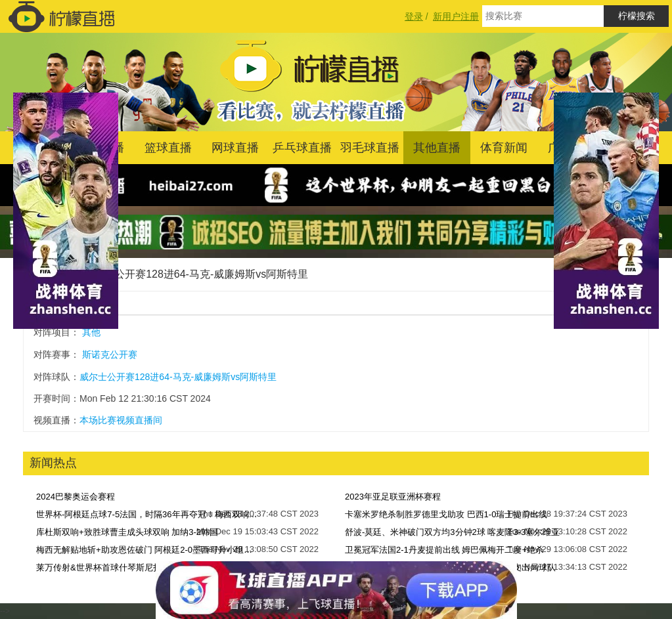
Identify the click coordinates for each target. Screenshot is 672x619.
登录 (414, 16)
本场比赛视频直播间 (121, 420)
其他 (91, 332)
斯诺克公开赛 (110, 354)
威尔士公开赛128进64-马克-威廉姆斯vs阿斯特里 (195, 274)
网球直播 (235, 148)
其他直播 (437, 148)
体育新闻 (504, 148)
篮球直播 (168, 148)
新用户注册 (456, 16)
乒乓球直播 (302, 148)
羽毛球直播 (370, 148)
